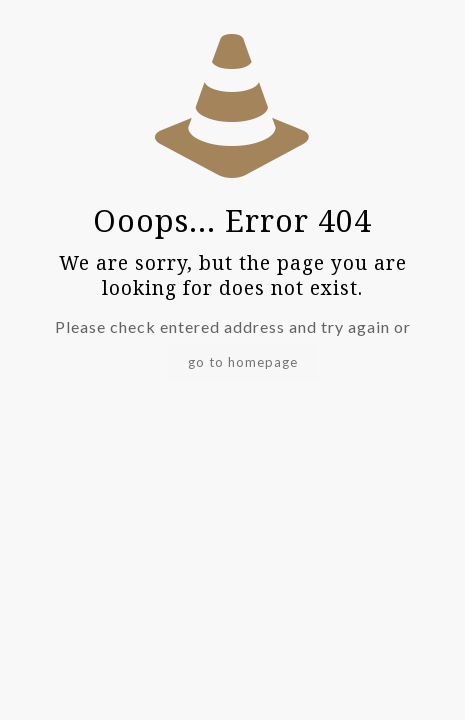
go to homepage (243, 362)
